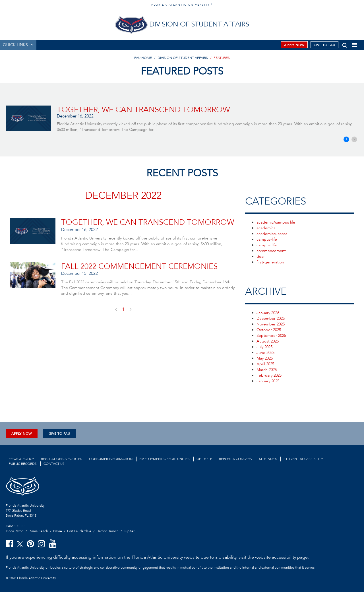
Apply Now (294, 45)
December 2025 (271, 318)
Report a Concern (236, 459)
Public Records (23, 464)
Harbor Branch (107, 531)
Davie (58, 531)
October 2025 (269, 330)
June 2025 (265, 353)
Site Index (268, 459)
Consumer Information (111, 459)
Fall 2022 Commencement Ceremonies (139, 266)
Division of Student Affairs (183, 58)
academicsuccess (272, 234)
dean (261, 256)
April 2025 (265, 364)
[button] (345, 44)
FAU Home (143, 58)
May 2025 (265, 358)
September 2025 (271, 336)
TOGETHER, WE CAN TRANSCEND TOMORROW (143, 110)
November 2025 (271, 324)
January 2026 (268, 313)
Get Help (204, 459)
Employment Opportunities (165, 459)
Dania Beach (38, 531)
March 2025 (267, 370)
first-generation (270, 262)
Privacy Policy (21, 459)
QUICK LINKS (15, 45)
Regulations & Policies (62, 459)
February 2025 (269, 375)
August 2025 (268, 341)
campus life (267, 245)
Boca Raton (15, 531)
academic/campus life (276, 222)
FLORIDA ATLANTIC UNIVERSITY (182, 5)
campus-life (267, 239)
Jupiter (129, 531)
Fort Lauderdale (79, 531)
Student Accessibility (303, 459)
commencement (271, 251)
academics (266, 228)
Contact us (54, 464)
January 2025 (268, 381)
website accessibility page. (282, 557)
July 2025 (264, 347)
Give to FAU (324, 45)
